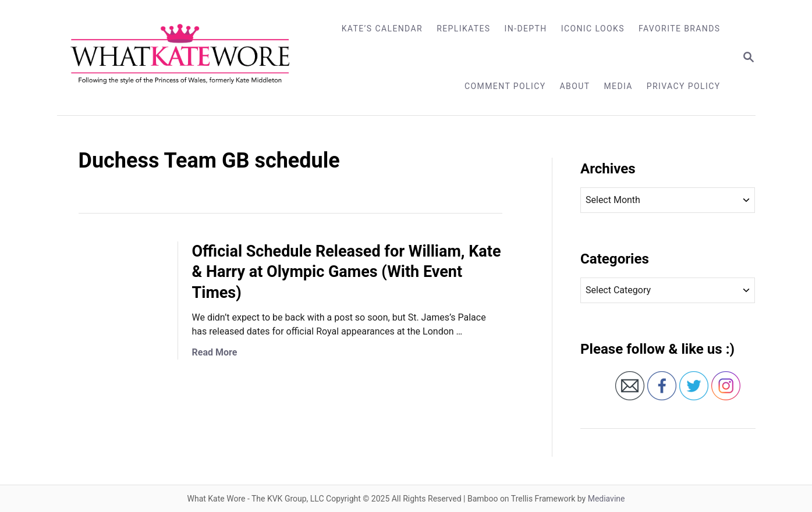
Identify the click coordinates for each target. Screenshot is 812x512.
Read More (215, 352)
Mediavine (607, 499)
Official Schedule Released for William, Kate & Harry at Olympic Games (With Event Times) (347, 272)
